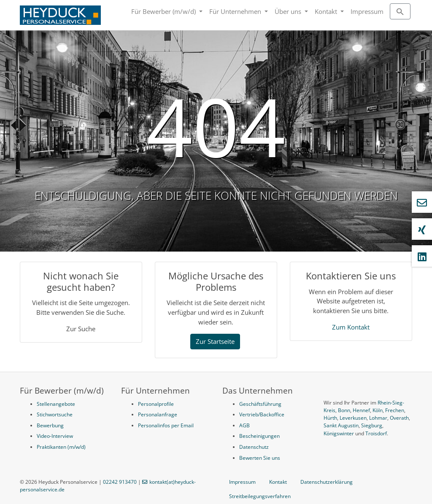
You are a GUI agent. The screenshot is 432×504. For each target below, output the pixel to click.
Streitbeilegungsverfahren (260, 496)
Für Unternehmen (236, 11)
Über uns (289, 11)
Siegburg (372, 425)
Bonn (344, 410)
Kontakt (327, 11)
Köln (378, 410)
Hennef (361, 410)
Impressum (367, 11)
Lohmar (378, 418)
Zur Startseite (215, 341)
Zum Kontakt (351, 327)
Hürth (330, 418)
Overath (399, 418)
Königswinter (339, 433)
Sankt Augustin (341, 425)
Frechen (395, 410)
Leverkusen (353, 418)
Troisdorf (376, 433)
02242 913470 (120, 482)
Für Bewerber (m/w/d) (164, 11)
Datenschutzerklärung (327, 482)
